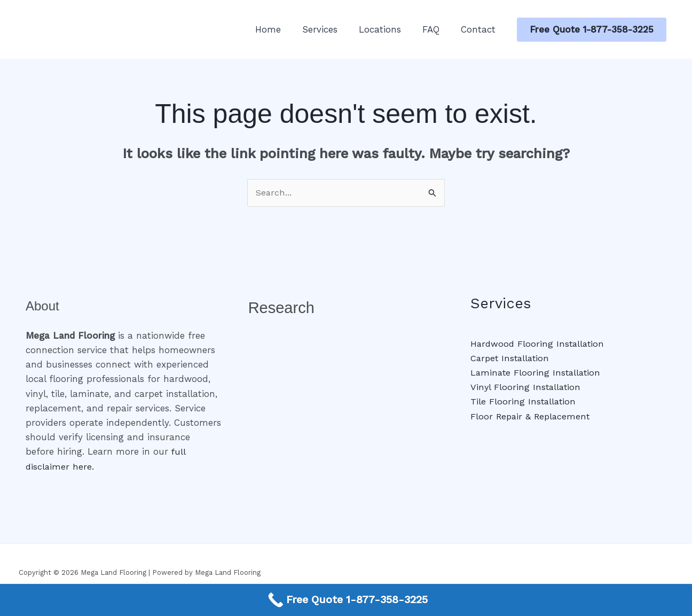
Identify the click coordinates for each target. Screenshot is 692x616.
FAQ (436, 29)
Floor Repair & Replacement (532, 417)
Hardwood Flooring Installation (539, 344)
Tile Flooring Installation (524, 402)
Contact (480, 29)
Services (331, 29)
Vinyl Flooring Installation (527, 387)
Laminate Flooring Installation (537, 373)
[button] (592, 30)
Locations (388, 29)
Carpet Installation (512, 358)
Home (282, 29)
